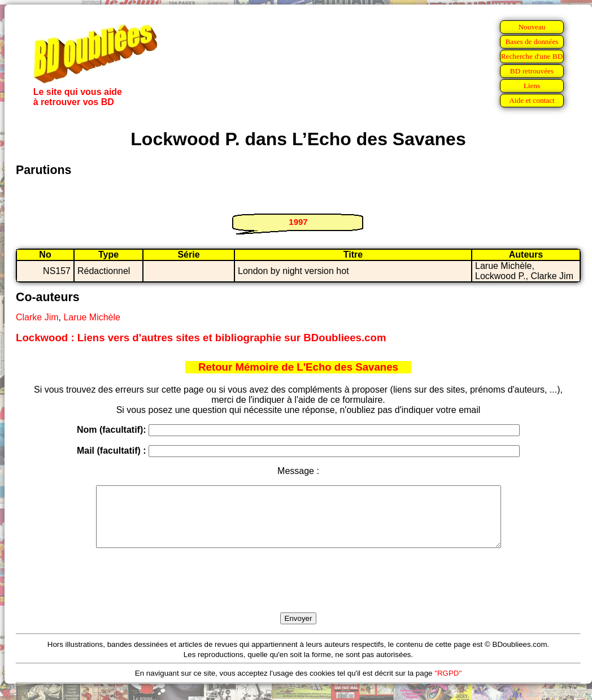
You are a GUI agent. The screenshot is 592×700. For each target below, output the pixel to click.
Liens (532, 86)
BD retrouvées (532, 71)
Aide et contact (532, 100)
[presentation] (298, 593)
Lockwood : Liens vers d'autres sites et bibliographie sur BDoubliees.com (201, 338)
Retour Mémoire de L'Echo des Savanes (298, 367)
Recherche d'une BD (532, 56)
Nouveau (532, 27)
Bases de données (532, 42)
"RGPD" (448, 685)
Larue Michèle (92, 317)
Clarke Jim (37, 317)
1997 (298, 222)
